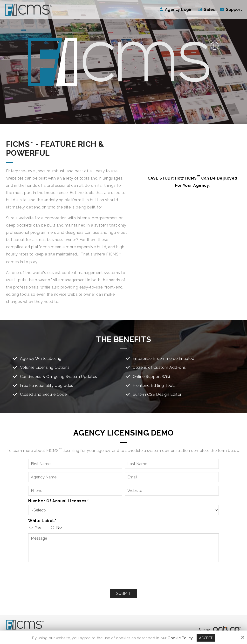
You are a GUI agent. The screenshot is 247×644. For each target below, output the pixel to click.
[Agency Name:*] (75, 477)
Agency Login (176, 10)
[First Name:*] (75, 464)
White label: (42, 521)
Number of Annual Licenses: (59, 501)
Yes (37, 527)
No (57, 527)
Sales (209, 10)
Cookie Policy (180, 638)
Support (234, 10)
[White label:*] (31, 527)
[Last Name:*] (172, 464)
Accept (206, 638)
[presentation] (123, 576)
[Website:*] (172, 491)
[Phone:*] (75, 491)
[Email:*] (172, 477)
